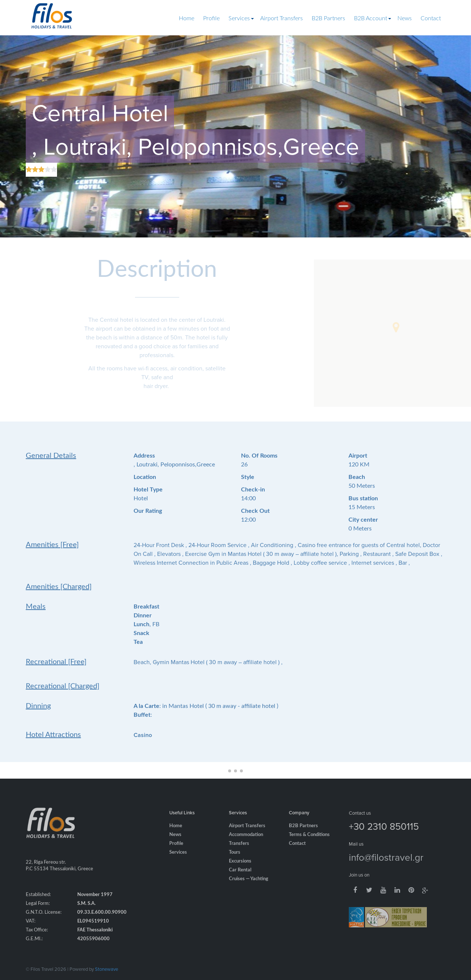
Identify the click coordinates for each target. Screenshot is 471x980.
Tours (235, 864)
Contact (431, 18)
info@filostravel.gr (386, 868)
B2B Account (371, 18)
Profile (211, 18)
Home (187, 18)
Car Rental (240, 882)
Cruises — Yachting (249, 890)
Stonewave (107, 969)
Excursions (240, 873)
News (405, 18)
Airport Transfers (281, 18)
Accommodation (246, 846)
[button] (396, 327)
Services (239, 18)
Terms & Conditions (309, 846)
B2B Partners (328, 18)
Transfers (239, 855)
